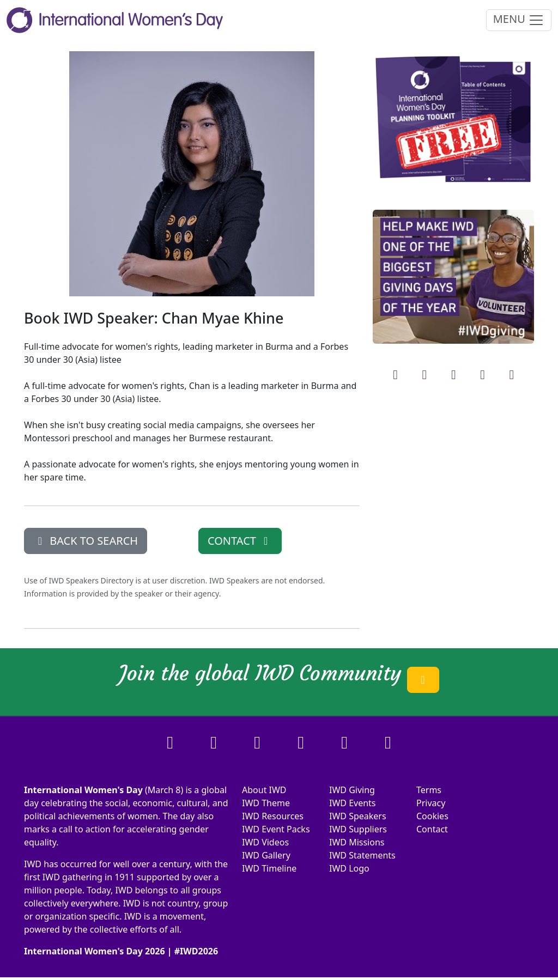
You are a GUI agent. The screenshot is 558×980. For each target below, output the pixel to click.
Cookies (432, 816)
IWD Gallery (266, 855)
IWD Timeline (269, 868)
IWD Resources (273, 816)
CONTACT (240, 541)
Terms (429, 790)
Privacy (431, 803)
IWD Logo (349, 868)
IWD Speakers (358, 816)
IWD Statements (362, 855)
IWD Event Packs (276, 829)
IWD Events (353, 803)
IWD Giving (352, 790)
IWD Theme (266, 803)
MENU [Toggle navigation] (519, 20)
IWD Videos (265, 842)
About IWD (264, 790)
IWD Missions (357, 842)
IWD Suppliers (358, 829)
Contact (432, 829)
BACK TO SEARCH (86, 541)
